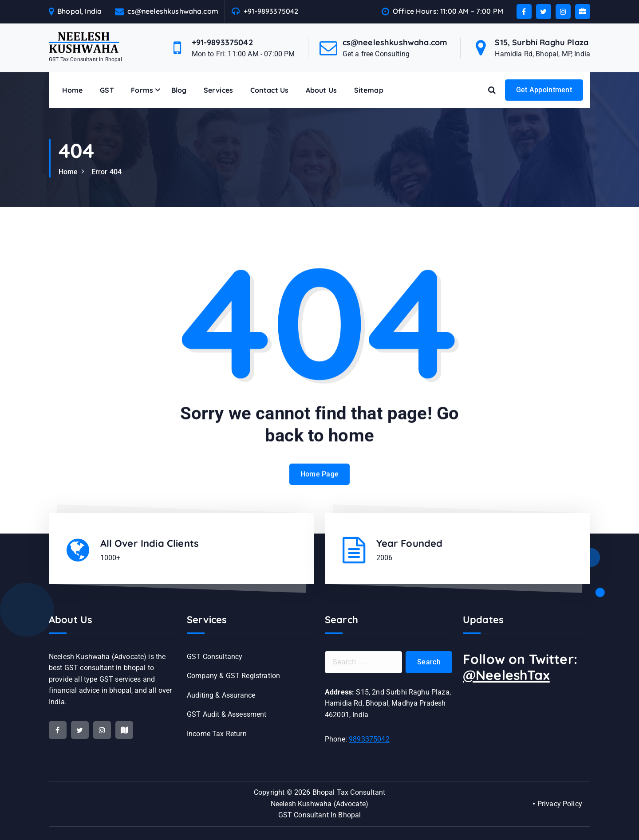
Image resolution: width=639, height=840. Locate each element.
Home (73, 90)
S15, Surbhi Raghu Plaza (542, 42)
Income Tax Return (217, 734)
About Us (321, 90)
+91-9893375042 (271, 11)
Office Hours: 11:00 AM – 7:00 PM (448, 11)
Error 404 (106, 172)
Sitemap (369, 90)
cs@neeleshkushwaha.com (173, 11)
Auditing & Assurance (221, 695)
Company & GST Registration (233, 676)
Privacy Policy (560, 804)
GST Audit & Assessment (227, 714)
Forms (142, 90)
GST (107, 90)
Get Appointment (544, 90)
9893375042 (369, 739)
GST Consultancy (215, 657)
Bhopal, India (79, 11)
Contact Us (270, 90)
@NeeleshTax (506, 675)
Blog (179, 90)
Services (218, 90)
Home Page (320, 484)
